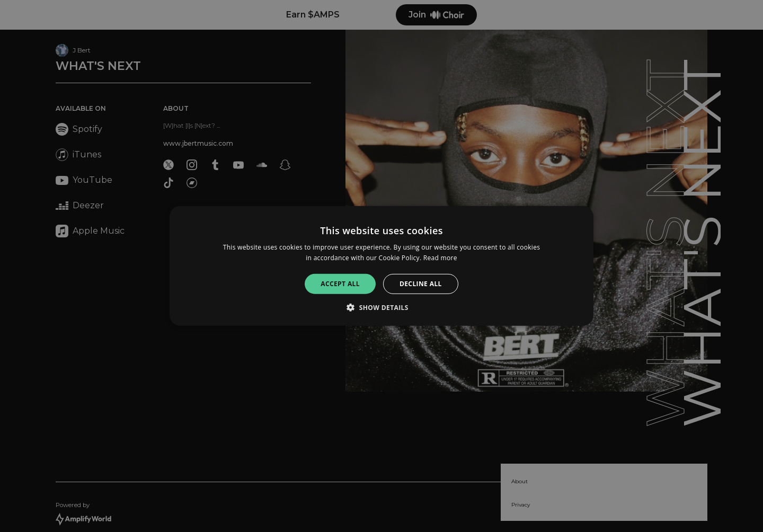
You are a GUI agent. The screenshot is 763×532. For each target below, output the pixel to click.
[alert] (381, 266)
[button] (381, 307)
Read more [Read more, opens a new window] (440, 258)
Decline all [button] (421, 284)
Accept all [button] (340, 284)
